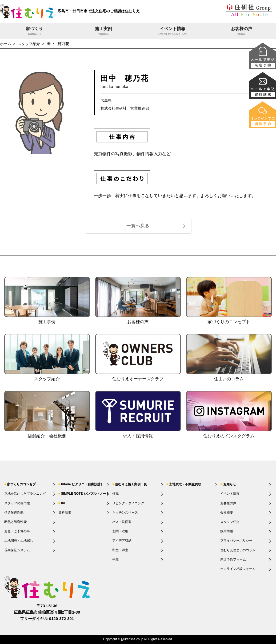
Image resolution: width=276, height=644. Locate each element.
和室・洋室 (120, 550)
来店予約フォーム (233, 559)
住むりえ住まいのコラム (238, 550)
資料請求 (65, 513)
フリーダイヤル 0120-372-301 (47, 619)
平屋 (115, 559)
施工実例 (104, 31)
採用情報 (227, 531)
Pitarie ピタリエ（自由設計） (82, 484)
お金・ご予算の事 (17, 531)
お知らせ (230, 484)
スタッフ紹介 (230, 522)
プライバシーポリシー (236, 541)
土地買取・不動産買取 (185, 484)
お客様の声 (241, 31)
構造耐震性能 (14, 513)
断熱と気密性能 (15, 522)
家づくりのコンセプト (23, 484)
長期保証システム (17, 550)
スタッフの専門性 (17, 503)
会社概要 (227, 513)
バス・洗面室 (122, 522)
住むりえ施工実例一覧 (131, 484)
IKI (63, 503)
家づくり (35, 31)
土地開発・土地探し (19, 541)
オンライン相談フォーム (238, 569)
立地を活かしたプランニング (25, 494)
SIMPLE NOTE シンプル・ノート (85, 494)
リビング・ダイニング (128, 503)
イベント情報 (173, 31)
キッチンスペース (125, 513)
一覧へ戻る (138, 226)
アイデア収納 (122, 541)
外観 (115, 494)
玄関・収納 (120, 531)
